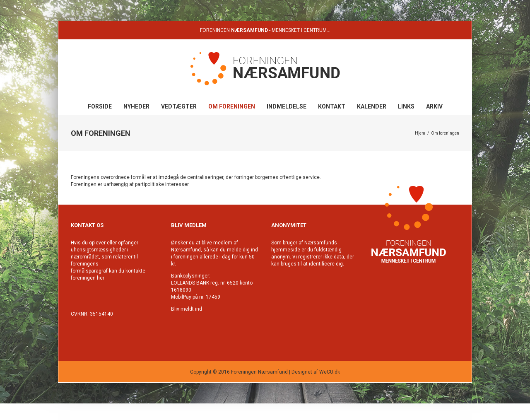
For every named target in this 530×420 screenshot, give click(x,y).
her (101, 278)
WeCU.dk (330, 372)
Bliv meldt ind (187, 309)
